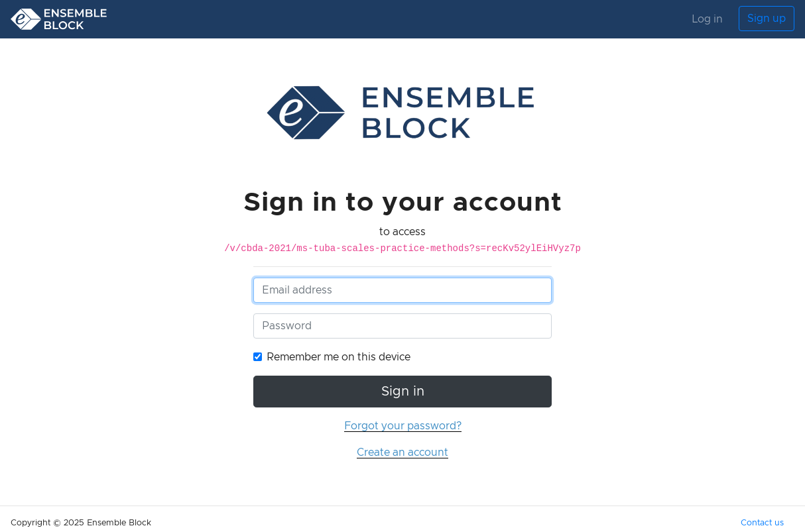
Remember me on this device (339, 357)
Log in (707, 19)
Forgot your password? (403, 426)
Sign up (767, 19)
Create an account (402, 452)
